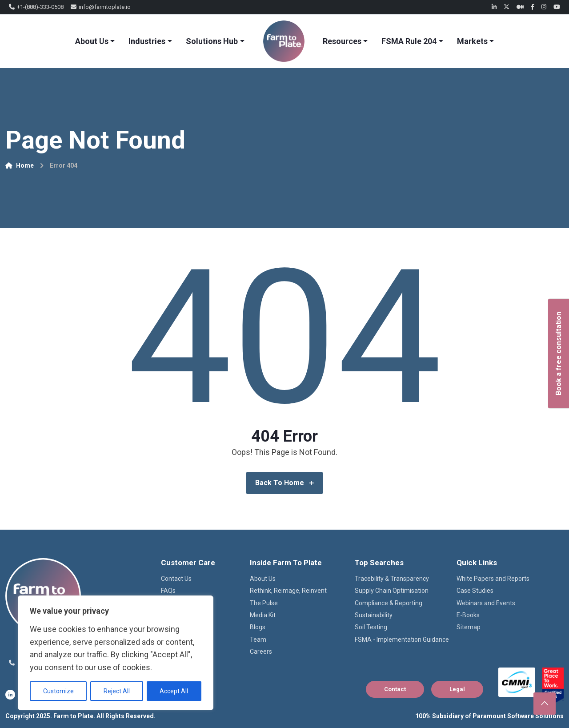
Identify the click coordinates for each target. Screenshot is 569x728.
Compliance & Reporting (389, 603)
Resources (342, 41)
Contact (395, 689)
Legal (457, 689)
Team (258, 640)
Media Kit (263, 615)
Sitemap (469, 627)
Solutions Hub (212, 41)
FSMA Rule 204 (409, 41)
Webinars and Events (486, 603)
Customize (58, 691)
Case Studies (475, 591)
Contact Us (176, 579)
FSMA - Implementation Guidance (402, 640)
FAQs (168, 591)
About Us (92, 41)
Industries (147, 41)
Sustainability (374, 615)
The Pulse (264, 603)
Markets (472, 41)
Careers (261, 652)
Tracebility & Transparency (392, 579)
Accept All (174, 691)
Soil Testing (371, 627)
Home (20, 165)
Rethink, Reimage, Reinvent (288, 591)
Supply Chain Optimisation (392, 591)
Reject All (117, 691)
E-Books (468, 615)
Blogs (258, 627)
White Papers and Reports (493, 579)
